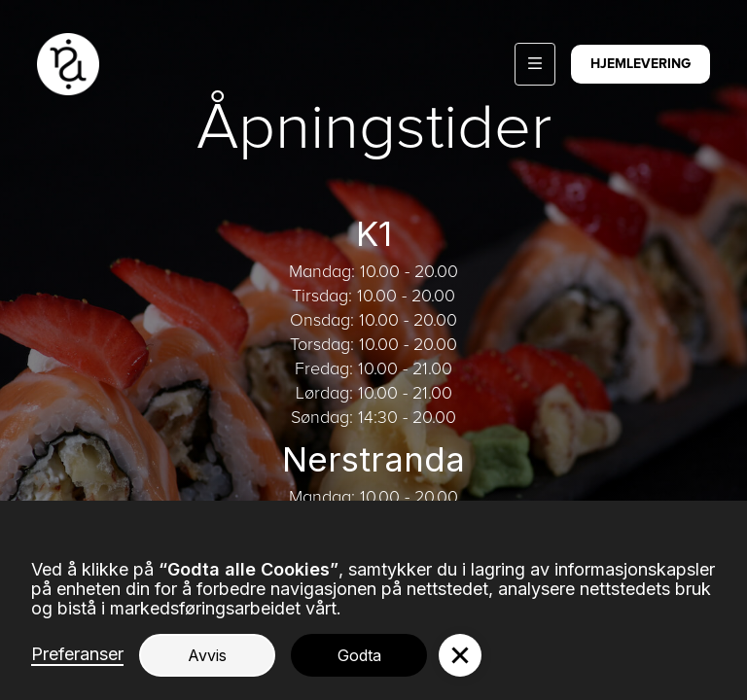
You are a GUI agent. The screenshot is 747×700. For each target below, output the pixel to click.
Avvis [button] (207, 655)
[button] (535, 64)
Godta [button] (359, 655)
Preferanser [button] (77, 654)
